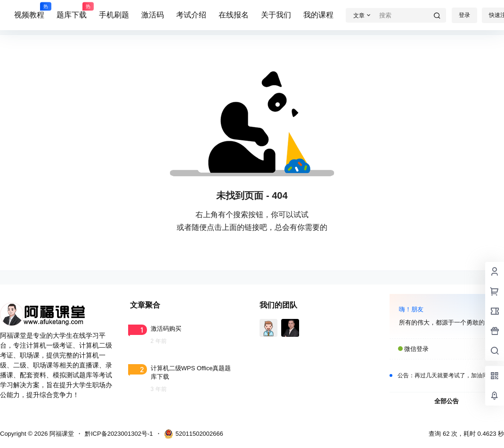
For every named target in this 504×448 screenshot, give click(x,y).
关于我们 (276, 15)
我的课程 (318, 15)
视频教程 (29, 11)
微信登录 (416, 349)
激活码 (153, 15)
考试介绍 (191, 15)
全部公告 (447, 401)
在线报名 (234, 15)
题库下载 (72, 11)
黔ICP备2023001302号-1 (119, 434)
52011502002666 (194, 434)
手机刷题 (114, 15)
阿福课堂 (61, 434)
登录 (464, 15)
